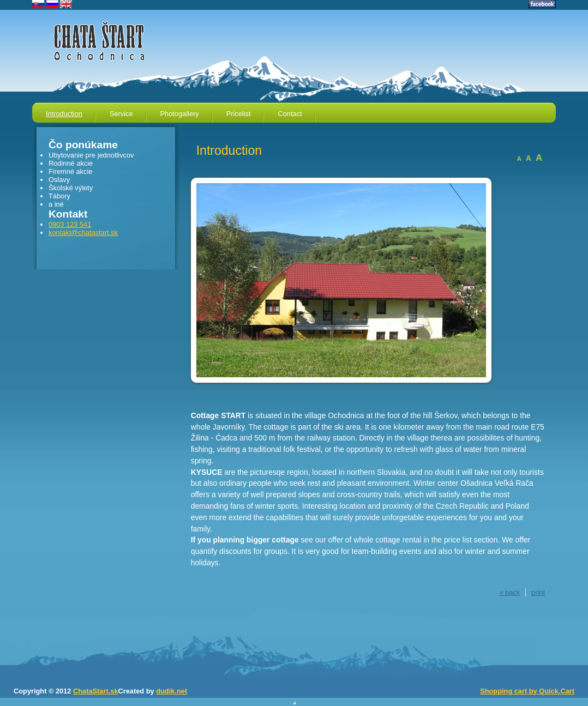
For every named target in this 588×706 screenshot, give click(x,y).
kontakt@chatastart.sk (83, 233)
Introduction (64, 114)
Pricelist (239, 114)
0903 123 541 (70, 224)
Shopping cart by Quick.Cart (527, 691)
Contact (290, 114)
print (538, 592)
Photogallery (180, 114)
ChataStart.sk (96, 691)
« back (509, 592)
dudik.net (172, 691)
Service (121, 114)
